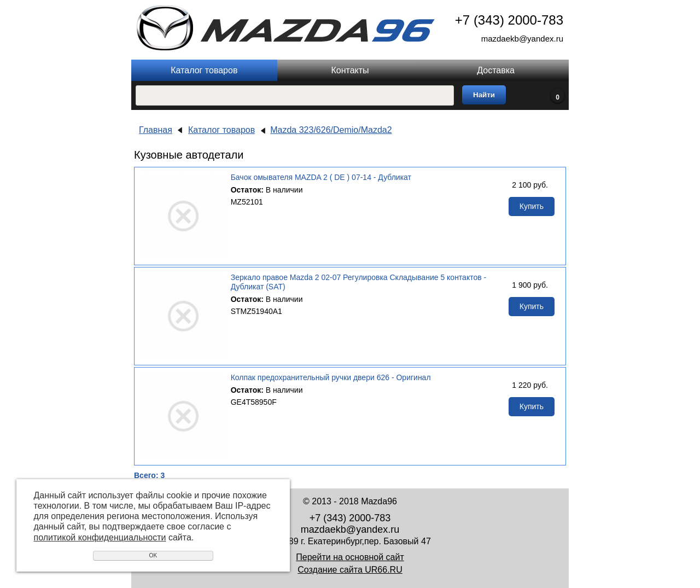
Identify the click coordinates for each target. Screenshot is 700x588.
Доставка (496, 70)
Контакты (350, 70)
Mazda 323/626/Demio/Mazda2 (331, 130)
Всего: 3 (149, 475)
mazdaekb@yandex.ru (522, 39)
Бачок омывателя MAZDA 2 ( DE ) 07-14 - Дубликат (321, 177)
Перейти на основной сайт (350, 557)
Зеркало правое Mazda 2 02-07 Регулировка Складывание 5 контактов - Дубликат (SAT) (359, 282)
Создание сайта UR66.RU (350, 570)
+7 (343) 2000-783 (509, 20)
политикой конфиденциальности (100, 537)
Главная (156, 130)
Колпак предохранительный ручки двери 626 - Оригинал (331, 377)
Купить (532, 206)
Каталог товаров (204, 70)
